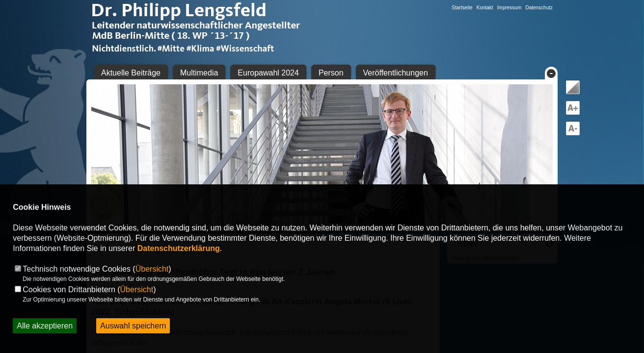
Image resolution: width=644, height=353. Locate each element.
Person (331, 73)
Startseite (462, 8)
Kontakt (485, 8)
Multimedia (199, 73)
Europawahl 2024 (268, 73)
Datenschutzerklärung (179, 248)
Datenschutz (539, 8)
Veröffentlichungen (396, 73)
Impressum (509, 8)
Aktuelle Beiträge (131, 73)
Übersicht (152, 269)
